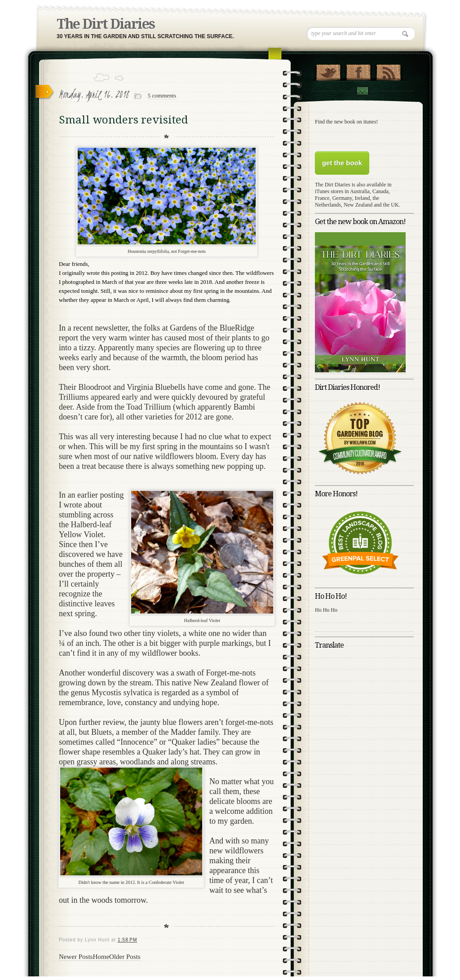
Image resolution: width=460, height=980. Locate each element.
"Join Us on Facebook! (358, 71)
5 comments (162, 95)
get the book (342, 163)
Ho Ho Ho (326, 610)
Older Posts (125, 957)
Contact (362, 91)
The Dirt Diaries (106, 24)
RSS (388, 71)
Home (101, 957)
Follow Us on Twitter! (328, 71)
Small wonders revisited (124, 120)
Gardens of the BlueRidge (212, 328)
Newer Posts (76, 957)
